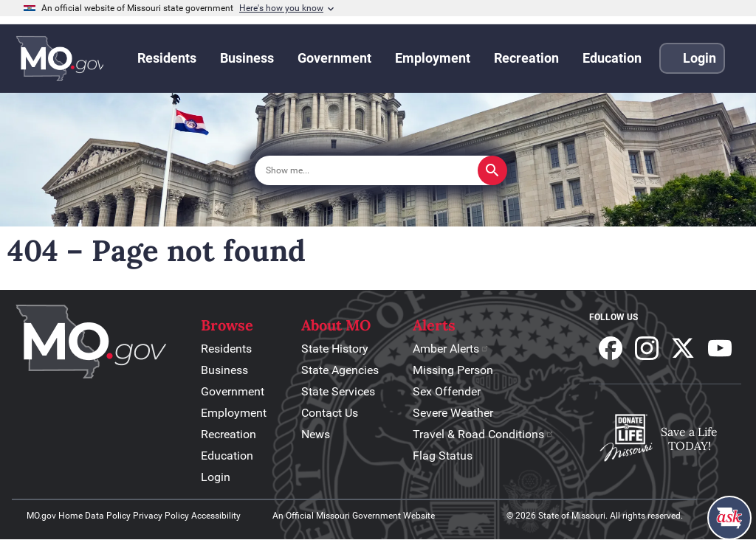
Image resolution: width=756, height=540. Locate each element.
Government (233, 391)
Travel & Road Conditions (484, 434)
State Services (338, 391)
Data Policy (108, 516)
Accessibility (216, 516)
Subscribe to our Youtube (720, 348)
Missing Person (453, 370)
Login (216, 477)
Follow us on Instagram (647, 348)
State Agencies (340, 370)
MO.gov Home (55, 516)
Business (224, 370)
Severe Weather (453, 413)
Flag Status (443, 456)
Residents (226, 349)
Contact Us (330, 413)
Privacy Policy (161, 516)
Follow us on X (683, 348)
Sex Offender (447, 391)
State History (335, 349)
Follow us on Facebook (611, 348)
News (316, 434)
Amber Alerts (451, 349)
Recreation (228, 434)
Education (227, 456)
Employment (234, 413)
